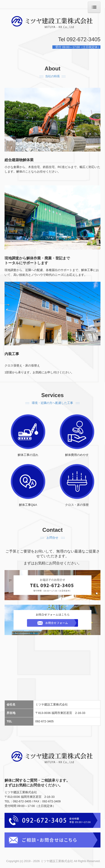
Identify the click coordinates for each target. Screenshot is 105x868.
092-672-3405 (45, 721)
